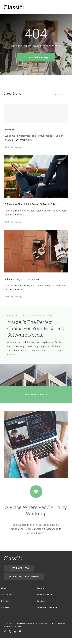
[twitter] (10, 632)
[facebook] (5, 632)
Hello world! (12, 129)
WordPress (18, 626)
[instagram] (20, 632)
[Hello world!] (36, 113)
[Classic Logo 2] (14, 6)
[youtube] (15, 632)
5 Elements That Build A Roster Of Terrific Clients (32, 204)
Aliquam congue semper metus (22, 279)
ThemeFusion (43, 623)
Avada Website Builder (26, 623)
